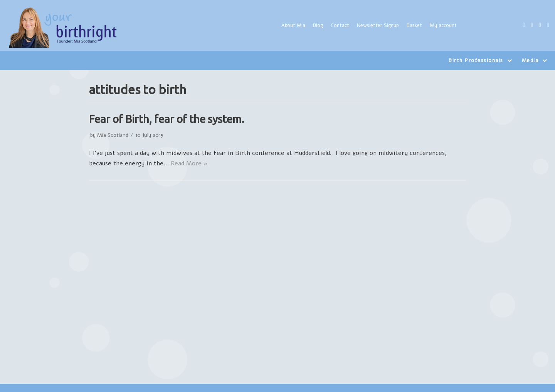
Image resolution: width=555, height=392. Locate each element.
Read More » (189, 163)
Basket (414, 25)
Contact (340, 25)
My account (443, 25)
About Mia (293, 25)
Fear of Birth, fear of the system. (167, 119)
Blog (318, 25)
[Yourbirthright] (64, 27)
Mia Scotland (113, 135)
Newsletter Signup (378, 25)
